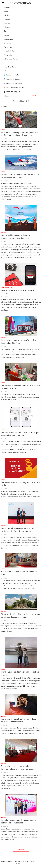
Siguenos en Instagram (13, 83)
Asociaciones (8, 39)
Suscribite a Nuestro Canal (14, 87)
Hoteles (6, 11)
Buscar (33, 96)
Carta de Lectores (10, 67)
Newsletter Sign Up (12, 92)
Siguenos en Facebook (12, 79)
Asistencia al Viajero (11, 59)
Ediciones (7, 27)
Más (5, 31)
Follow (6, 71)
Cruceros (7, 23)
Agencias (7, 7)
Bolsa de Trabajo (10, 51)
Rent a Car (7, 43)
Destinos (7, 19)
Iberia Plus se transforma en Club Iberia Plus (20, 672)
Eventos (6, 63)
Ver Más (21, 849)
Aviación (7, 15)
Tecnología (8, 55)
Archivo (6, 35)
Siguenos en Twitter (12, 75)
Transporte (8, 47)
